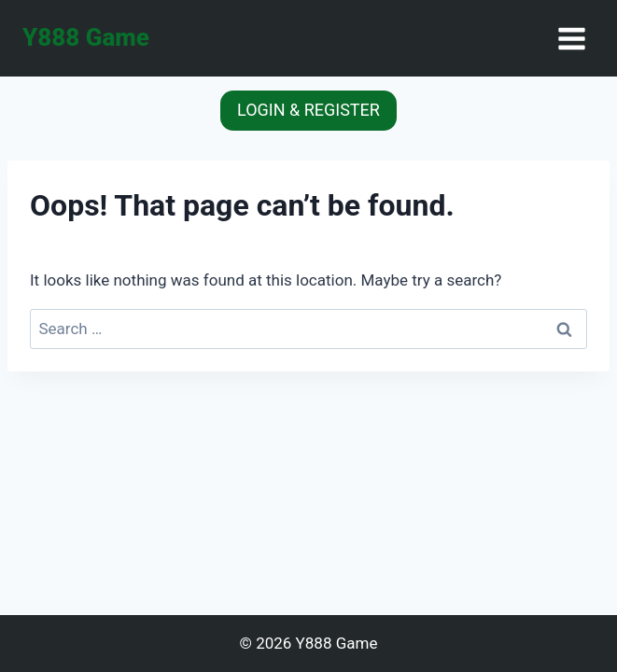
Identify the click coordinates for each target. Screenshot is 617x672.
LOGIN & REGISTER (308, 110)
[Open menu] (571, 38)
